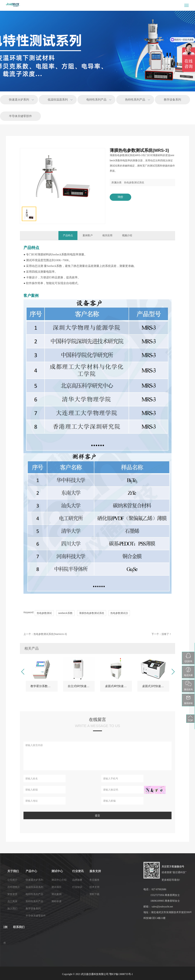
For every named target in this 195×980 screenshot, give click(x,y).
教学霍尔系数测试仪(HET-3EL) (44, 686)
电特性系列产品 (96, 100)
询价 (120, 197)
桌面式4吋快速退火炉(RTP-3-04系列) (119, 686)
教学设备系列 (172, 100)
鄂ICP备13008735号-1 (121, 974)
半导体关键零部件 (20, 116)
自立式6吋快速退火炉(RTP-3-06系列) (81, 686)
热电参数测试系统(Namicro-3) (50, 634)
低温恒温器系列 (58, 100)
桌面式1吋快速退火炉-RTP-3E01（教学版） (156, 686)
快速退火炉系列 (19, 100)
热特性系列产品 (135, 100)
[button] (22, 672)
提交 (97, 815)
